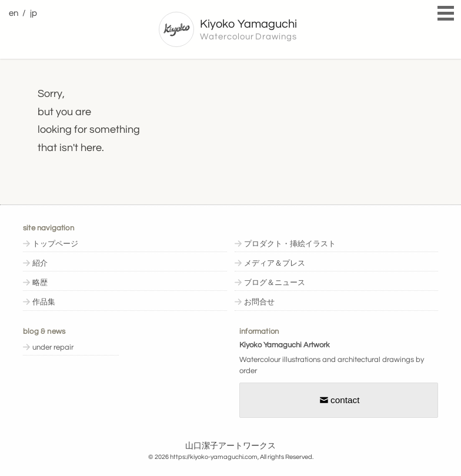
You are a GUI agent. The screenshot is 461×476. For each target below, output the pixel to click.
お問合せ (259, 302)
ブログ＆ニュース (275, 283)
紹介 (40, 264)
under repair (53, 348)
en (14, 13)
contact (339, 400)
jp (34, 13)
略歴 (40, 283)
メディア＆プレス (275, 264)
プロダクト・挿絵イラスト (290, 244)
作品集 (44, 302)
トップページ (55, 244)
